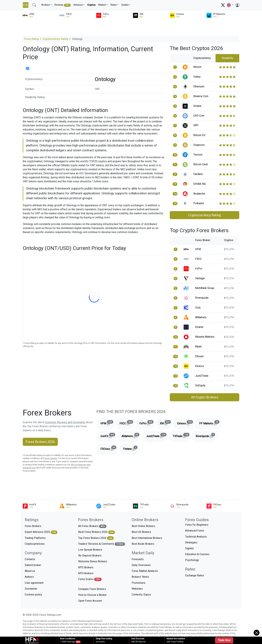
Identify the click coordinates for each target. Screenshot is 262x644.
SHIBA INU (200, 184)
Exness (200, 366)
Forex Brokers (33, 526)
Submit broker (33, 565)
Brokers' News (140, 577)
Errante (199, 327)
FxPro (199, 269)
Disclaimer (31, 589)
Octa (198, 308)
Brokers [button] (46, 5)
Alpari (199, 346)
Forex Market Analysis (145, 571)
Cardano (198, 174)
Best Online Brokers (143, 526)
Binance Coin (201, 96)
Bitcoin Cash (201, 164)
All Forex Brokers (92, 526)
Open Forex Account (90, 601)
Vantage (200, 278)
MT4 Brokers (86, 573)
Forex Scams (90, 579)
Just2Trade (202, 376)
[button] (230, 5)
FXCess (109, 448)
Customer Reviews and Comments (65, 422)
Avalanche (199, 194)
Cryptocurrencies (35, 544)
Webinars (137, 589)
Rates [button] (114, 5)
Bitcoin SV (199, 135)
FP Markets (210, 423)
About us (30, 571)
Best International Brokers (147, 538)
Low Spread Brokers (90, 550)
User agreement (34, 583)
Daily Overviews (141, 565)
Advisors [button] (78, 5)
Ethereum (199, 86)
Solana (197, 106)
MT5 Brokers (86, 567)
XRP (196, 125)
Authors (29, 577)
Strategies (191, 542)
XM (166, 423)
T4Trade (182, 435)
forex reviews (51, 458)
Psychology (192, 560)
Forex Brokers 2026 (40, 442)
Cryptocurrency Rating (55, 39)
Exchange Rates (194, 575)
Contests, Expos (141, 595)
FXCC (198, 259)
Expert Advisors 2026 (41, 532)
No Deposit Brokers (90, 556)
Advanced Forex (195, 531)
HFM (198, 249)
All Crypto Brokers (205, 397)
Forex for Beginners (197, 525)
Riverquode (202, 298)
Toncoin (198, 155)
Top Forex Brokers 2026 (96, 538)
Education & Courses (197, 554)
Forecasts (138, 559)
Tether (197, 77)
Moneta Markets (205, 337)
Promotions (139, 583)
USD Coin (199, 116)
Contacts (30, 559)
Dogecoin (199, 145)
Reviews (63, 5)
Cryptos (91, 5)
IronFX (108, 435)
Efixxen (199, 356)
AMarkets (201, 317)
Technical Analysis (196, 537)
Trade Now (224, 640)
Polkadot (199, 203)
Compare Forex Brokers (92, 589)
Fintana (131, 448)
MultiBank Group (205, 288)
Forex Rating (31, 39)
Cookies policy (33, 595)
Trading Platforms (35, 538)
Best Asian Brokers (143, 544)
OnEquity (200, 385)
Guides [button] (125, 5)
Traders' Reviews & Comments (102, 544)
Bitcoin (197, 67)
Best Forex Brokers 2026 (96, 532)
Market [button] (102, 5)
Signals (189, 548)
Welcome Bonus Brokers (93, 561)
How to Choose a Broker (92, 595)
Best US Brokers (141, 532)
